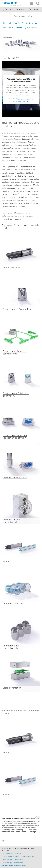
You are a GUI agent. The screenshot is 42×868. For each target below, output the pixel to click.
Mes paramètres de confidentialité (14, 866)
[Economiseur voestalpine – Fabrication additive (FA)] (21, 379)
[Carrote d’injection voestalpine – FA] (21, 463)
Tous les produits (8, 28)
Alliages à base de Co (11, 23)
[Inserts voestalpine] (21, 547)
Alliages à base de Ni (31, 23)
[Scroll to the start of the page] (38, 817)
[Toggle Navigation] (31, 4)
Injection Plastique (31, 28)
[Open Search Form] (38, 2)
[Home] (12, 4)
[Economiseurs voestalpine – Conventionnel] (21, 336)
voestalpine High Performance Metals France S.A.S (20, 10)
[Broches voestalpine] (21, 252)
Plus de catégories (23, 16)
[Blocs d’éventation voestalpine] (21, 673)
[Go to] (3, 841)
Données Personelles (28, 856)
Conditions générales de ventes (13, 863)
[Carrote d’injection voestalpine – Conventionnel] (21, 505)
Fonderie (19, 28)
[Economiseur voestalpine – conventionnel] (21, 294)
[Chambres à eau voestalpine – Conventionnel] (21, 631)
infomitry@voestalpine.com (11, 853)
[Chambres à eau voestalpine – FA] (21, 589)
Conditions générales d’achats (13, 859)
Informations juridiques (10, 856)
